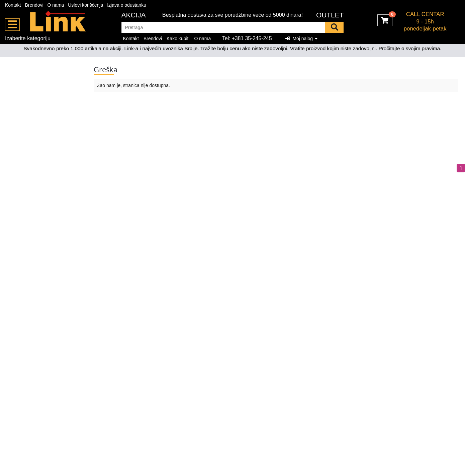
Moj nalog (301, 38)
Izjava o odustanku (127, 5)
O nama (56, 5)
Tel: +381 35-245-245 (247, 38)
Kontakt (13, 5)
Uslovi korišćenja (85, 5)
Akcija (134, 15)
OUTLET (330, 15)
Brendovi (34, 5)
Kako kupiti (178, 38)
